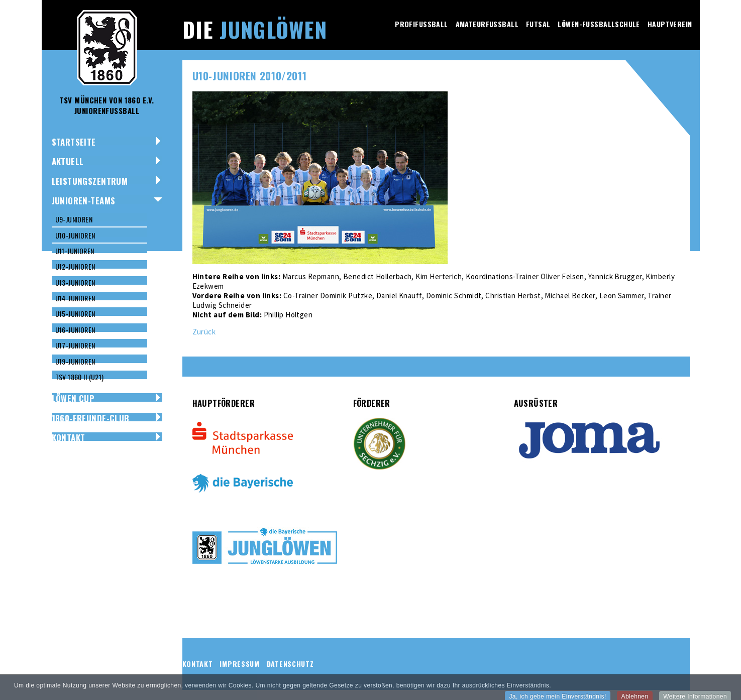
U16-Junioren (75, 330)
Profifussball (421, 24)
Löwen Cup (73, 398)
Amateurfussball (487, 24)
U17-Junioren (75, 345)
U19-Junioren (75, 361)
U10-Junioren (75, 235)
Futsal (538, 24)
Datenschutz (290, 664)
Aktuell (68, 161)
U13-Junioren (75, 282)
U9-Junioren (74, 219)
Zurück (204, 332)
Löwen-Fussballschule (599, 24)
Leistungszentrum (90, 181)
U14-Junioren (75, 298)
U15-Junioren (75, 314)
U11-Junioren (75, 251)
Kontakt (69, 438)
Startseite (74, 142)
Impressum (239, 664)
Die (255, 29)
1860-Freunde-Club (91, 418)
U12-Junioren (75, 266)
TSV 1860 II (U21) (80, 377)
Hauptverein (670, 24)
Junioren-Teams (84, 201)
